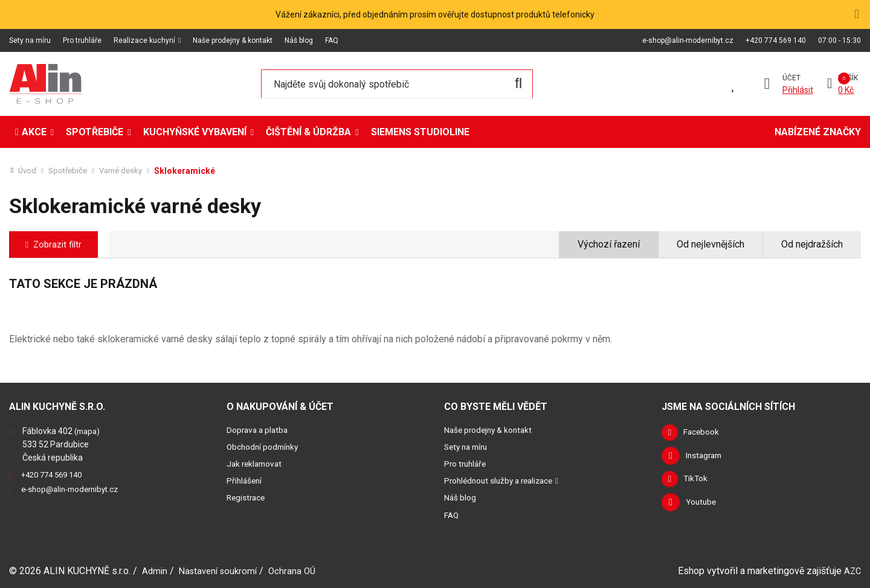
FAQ (332, 40)
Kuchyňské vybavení (195, 132)
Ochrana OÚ (300, 570)
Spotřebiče (95, 132)
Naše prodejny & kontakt (233, 40)
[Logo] (45, 84)
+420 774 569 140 (776, 40)
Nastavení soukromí (222, 570)
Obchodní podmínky (266, 447)
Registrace (248, 497)
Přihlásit (796, 90)
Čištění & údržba (308, 132)
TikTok (699, 482)
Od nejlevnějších (710, 244)
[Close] (856, 14)
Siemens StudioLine (420, 132)
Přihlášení (246, 481)
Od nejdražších (812, 244)
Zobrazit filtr (62, 244)
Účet (790, 78)
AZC (852, 570)
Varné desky (127, 171)
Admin (155, 570)
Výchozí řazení (609, 244)
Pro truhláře (82, 40)
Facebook (705, 433)
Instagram (706, 458)
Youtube (702, 506)
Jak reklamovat (257, 464)
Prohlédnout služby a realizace (504, 481)
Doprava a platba (260, 430)
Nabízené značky (818, 132)
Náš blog (299, 40)
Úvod (28, 171)
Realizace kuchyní (144, 40)
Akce (34, 132)
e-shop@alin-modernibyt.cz (688, 40)
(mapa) (89, 431)
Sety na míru (30, 40)
